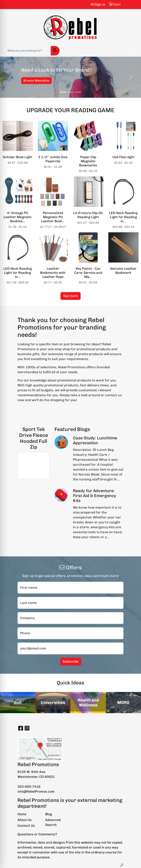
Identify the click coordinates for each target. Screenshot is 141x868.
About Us (25, 820)
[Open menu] (133, 51)
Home (22, 814)
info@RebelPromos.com (36, 791)
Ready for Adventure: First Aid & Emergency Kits (95, 496)
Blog (49, 814)
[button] (11, 77)
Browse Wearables (36, 81)
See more (70, 296)
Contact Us (26, 826)
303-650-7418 (29, 787)
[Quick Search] (27, 51)
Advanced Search (53, 822)
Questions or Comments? (37, 834)
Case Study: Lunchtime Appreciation (95, 440)
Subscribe (71, 661)
